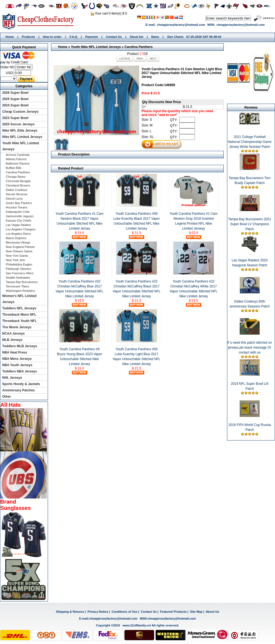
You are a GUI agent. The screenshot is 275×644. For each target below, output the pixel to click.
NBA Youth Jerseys (17, 365)
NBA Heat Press (15, 352)
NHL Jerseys (12, 378)
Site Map (196, 612)
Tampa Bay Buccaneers (22, 282)
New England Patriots (20, 247)
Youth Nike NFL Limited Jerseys (96, 47)
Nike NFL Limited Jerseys (22, 137)
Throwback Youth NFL (19, 321)
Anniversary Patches (19, 390)
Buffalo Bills (14, 168)
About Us (212, 612)
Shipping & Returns (70, 612)
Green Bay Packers (19, 203)
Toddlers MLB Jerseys (20, 346)
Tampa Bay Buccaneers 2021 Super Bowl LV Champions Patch (250, 224)
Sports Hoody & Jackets (21, 384)
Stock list (136, 37)
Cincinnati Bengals (18, 181)
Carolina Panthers (139, 47)
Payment (92, 37)
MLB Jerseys (12, 340)
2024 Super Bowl (15, 105)
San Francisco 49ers (20, 273)
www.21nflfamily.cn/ (137, 625)
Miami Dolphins (16, 238)
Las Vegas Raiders (18, 225)
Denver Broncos (17, 194)
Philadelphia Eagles (19, 264)
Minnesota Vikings (18, 242)
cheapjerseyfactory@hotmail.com (181, 25)
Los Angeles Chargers (21, 229)
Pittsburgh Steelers (19, 269)
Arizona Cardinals (18, 155)
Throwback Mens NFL (19, 315)
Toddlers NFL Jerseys (19, 308)
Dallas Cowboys (17, 190)
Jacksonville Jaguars (20, 216)
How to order (52, 37)
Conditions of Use (124, 612)
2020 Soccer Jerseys (18, 124)
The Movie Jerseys (17, 327)
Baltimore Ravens (18, 163)
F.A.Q (73, 37)
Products (29, 37)
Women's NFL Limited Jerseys (19, 299)
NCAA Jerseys (13, 334)
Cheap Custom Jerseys (20, 112)
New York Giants (17, 256)
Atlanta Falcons (16, 159)
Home (40, 21)
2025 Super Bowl (15, 99)
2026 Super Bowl (15, 93)
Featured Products (173, 612)
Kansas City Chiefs (19, 221)
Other (7, 397)
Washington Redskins (20, 291)
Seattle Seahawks (18, 278)
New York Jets (15, 260)
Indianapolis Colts (18, 212)
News (155, 37)
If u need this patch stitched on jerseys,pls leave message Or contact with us (250, 348)
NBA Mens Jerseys (17, 359)
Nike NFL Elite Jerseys (20, 131)
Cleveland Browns (18, 185)
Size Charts (175, 37)
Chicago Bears (16, 177)
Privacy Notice (98, 612)
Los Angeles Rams (18, 234)
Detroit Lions (14, 199)
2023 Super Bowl (15, 118)
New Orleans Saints (19, 251)
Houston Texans (17, 207)
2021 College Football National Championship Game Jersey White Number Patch (250, 142)
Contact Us (114, 37)
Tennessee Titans (18, 286)
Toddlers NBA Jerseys (20, 371)
